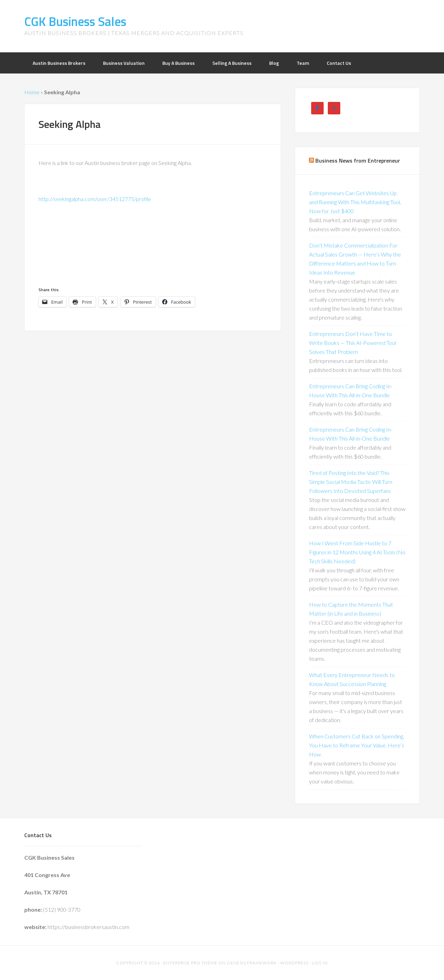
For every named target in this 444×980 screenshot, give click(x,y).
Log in (320, 963)
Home (32, 92)
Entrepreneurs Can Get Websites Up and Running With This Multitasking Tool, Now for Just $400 (355, 202)
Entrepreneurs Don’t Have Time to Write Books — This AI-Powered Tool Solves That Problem (353, 343)
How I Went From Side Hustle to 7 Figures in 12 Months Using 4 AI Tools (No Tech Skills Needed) (357, 552)
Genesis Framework (252, 963)
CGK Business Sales (75, 21)
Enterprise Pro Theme (190, 963)
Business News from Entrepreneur (358, 161)
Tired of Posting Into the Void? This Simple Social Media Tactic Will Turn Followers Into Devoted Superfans (351, 482)
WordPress (294, 963)
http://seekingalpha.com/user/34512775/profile (95, 199)
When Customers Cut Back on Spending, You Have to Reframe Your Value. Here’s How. (357, 745)
